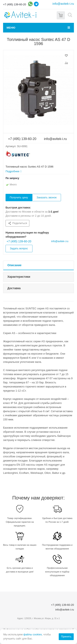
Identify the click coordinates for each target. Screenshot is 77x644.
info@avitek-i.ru (63, 4)
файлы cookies (33, 634)
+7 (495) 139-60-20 (15, 4)
